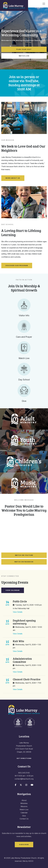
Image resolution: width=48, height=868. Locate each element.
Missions (24, 806)
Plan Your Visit (24, 49)
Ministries (24, 803)
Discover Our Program (17, 265)
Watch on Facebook (24, 562)
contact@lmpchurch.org (24, 779)
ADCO (31, 861)
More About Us (13, 178)
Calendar (24, 813)
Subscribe (24, 844)
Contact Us (24, 819)
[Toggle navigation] (44, 4)
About (24, 800)
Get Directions (24, 758)
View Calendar (13, 590)
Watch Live (24, 56)
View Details (18, 612)
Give (24, 816)
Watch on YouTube (24, 555)
